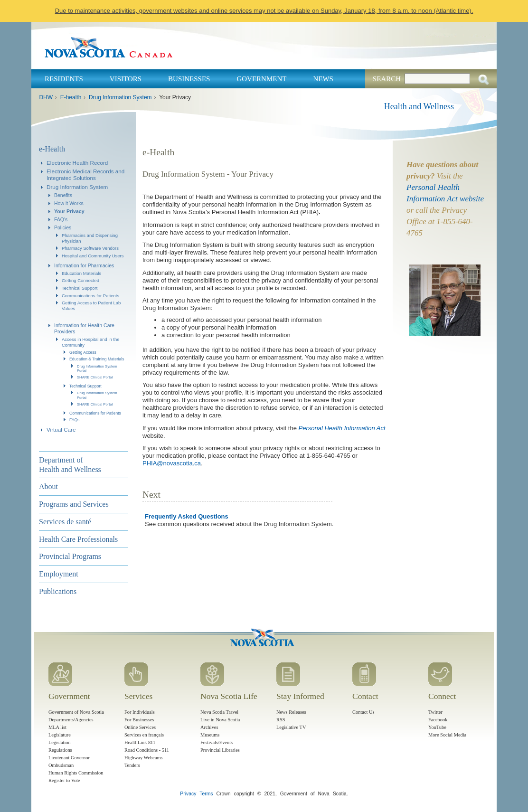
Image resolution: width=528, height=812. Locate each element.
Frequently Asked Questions (187, 516)
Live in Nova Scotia (220, 720)
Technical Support (80, 288)
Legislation (60, 742)
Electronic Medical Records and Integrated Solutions (85, 175)
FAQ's (61, 219)
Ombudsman (61, 765)
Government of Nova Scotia (76, 712)
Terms (206, 794)
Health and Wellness (419, 106)
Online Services (140, 727)
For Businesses (139, 720)
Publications (58, 591)
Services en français (144, 735)
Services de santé (65, 522)
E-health (71, 97)
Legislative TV (291, 727)
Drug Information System (120, 97)
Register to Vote (64, 780)
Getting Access (83, 352)
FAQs (74, 420)
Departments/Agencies (71, 720)
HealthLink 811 (140, 742)
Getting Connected (80, 280)
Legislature (60, 735)
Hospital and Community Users (93, 256)
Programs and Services (74, 504)
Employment (59, 574)
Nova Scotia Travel (219, 712)
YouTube (437, 727)
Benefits (63, 195)
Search (387, 79)
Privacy (188, 794)
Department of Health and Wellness (70, 465)
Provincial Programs (70, 556)
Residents (64, 79)
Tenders (132, 765)
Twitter (435, 712)
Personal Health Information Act (342, 428)
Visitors (126, 79)
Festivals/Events (217, 742)
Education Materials (81, 273)
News (323, 79)
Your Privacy (69, 211)
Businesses (189, 79)
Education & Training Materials (97, 359)
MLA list (57, 727)
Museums (210, 735)
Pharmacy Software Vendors (90, 248)
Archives (209, 727)
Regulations (60, 750)
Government (261, 79)
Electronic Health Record (77, 163)
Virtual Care (61, 430)
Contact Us (363, 712)
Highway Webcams (144, 758)
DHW (46, 97)
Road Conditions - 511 (147, 750)
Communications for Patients (90, 296)
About (48, 486)
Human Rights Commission (76, 773)
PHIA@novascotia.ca (172, 463)
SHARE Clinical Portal (95, 377)
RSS (281, 720)
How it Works (69, 203)
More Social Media (447, 735)
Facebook (438, 720)
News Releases (291, 712)
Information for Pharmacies (84, 265)
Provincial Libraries (220, 750)
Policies (63, 227)
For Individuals (140, 712)
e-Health (52, 149)
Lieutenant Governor (69, 758)
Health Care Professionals (78, 539)
